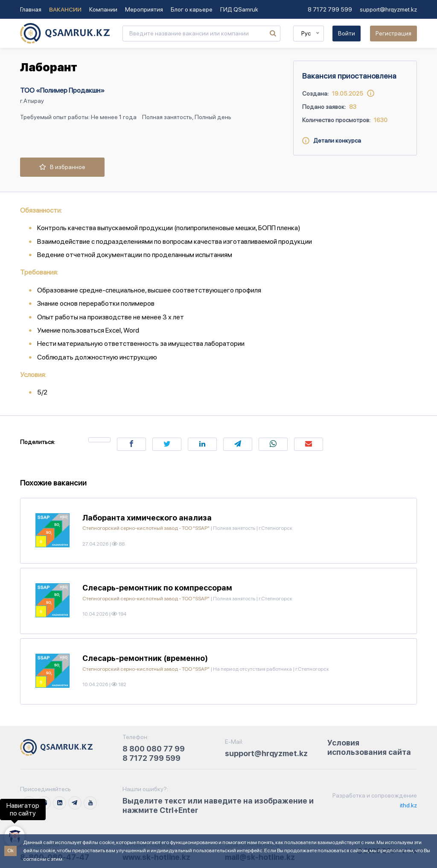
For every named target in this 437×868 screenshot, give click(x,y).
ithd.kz (408, 805)
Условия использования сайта (369, 747)
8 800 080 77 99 (154, 749)
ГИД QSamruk (239, 9)
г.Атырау (32, 101)
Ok (10, 850)
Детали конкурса (332, 140)
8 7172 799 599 (330, 9)
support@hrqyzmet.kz (388, 9)
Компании (103, 9)
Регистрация (393, 33)
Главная (31, 9)
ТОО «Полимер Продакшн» (62, 90)
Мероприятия (144, 9)
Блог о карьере (192, 9)
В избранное (62, 167)
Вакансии (65, 9)
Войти (347, 33)
